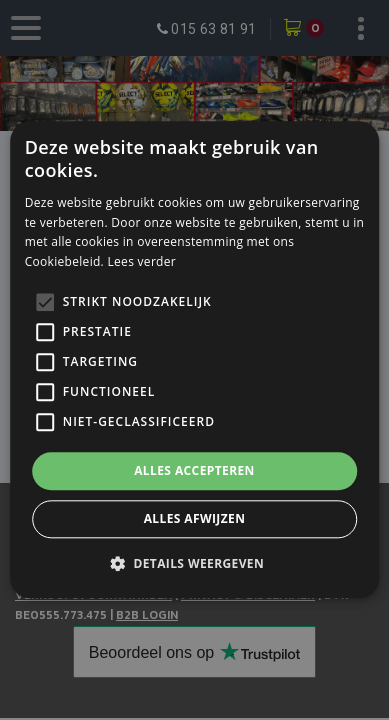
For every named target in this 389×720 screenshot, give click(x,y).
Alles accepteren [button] (194, 470)
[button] (194, 564)
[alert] (194, 360)
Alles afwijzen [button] (195, 519)
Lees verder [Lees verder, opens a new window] (141, 261)
